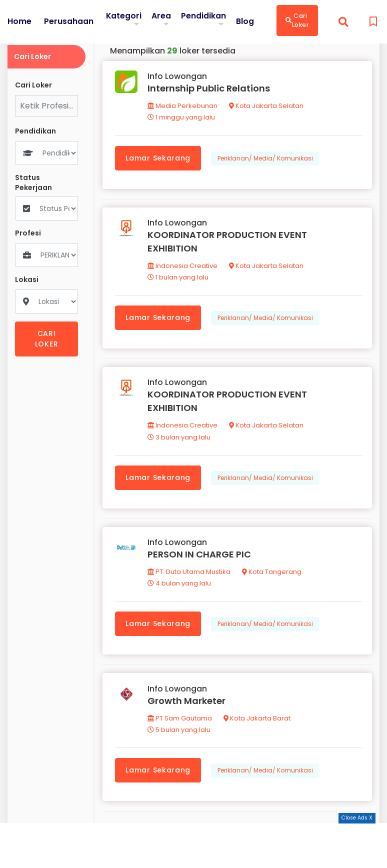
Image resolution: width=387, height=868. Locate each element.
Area (162, 16)
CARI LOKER (47, 339)
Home (19, 21)
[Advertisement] (193, 845)
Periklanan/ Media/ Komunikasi (266, 158)
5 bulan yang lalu (179, 733)
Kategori (124, 16)
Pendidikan (204, 16)
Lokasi (27, 280)
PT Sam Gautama (180, 721)
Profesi (28, 233)
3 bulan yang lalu (179, 439)
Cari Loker (298, 20)
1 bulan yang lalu (178, 278)
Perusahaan (69, 21)
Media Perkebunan (183, 106)
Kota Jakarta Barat (257, 721)
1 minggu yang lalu (182, 118)
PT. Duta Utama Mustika (189, 574)
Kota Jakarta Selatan (267, 106)
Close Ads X (357, 818)
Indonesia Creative (183, 267)
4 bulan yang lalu (180, 586)
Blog (245, 21)
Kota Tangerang (272, 574)
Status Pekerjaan (33, 183)
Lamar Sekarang (158, 158)
